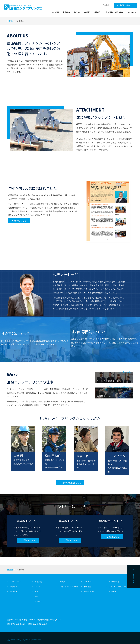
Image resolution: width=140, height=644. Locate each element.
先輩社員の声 (89, 592)
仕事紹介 (88, 587)
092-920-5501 (18, 624)
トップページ (16, 582)
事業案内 (66, 12)
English (106, 5)
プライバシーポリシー (117, 587)
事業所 (87, 12)
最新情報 (77, 12)
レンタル (38, 587)
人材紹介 (97, 12)
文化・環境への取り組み (114, 12)
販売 (37, 592)
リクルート (132, 12)
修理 (37, 596)
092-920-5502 (40, 624)
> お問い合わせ (125, 5)
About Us (113, 592)
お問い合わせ (114, 582)
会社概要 (55, 12)
